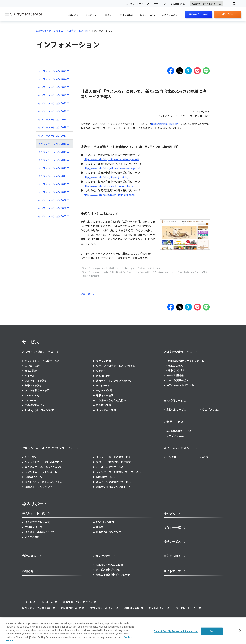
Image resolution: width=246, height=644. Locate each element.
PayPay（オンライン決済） (40, 410)
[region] (123, 631)
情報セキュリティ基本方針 (37, 608)
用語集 (100, 527)
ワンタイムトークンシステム (41, 472)
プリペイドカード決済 (37, 390)
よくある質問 (32, 537)
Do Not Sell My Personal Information (176, 631)
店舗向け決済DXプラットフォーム (185, 361)
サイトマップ (172, 571)
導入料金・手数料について (40, 532)
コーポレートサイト (136, 4)
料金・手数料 (127, 15)
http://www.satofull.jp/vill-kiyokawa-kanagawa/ (112, 168)
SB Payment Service (24, 14)
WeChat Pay (103, 376)
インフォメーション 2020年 (54, 111)
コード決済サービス (178, 380)
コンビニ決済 (32, 366)
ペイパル (30, 376)
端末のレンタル (177, 370)
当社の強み (73, 15)
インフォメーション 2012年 (54, 176)
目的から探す (172, 556)
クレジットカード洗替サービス (113, 457)
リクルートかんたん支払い (111, 400)
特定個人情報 (132, 608)
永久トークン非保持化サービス (113, 482)
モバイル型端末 (175, 375)
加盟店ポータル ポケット (39, 487)
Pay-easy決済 (104, 390)
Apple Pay (31, 400)
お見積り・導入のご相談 (109, 565)
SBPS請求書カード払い (179, 431)
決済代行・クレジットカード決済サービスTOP (62, 31)
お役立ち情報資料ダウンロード (113, 574)
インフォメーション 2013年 (54, 168)
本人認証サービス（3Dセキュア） (44, 467)
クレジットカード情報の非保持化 (43, 462)
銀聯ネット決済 (33, 385)
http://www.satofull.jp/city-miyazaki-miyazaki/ (111, 159)
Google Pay (103, 385)
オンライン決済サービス (38, 352)
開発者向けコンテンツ (108, 532)
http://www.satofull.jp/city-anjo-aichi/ (106, 177)
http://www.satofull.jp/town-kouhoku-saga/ (109, 195)
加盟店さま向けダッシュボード (113, 487)
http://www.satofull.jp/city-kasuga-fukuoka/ (109, 186)
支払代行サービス (176, 409)
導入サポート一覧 (33, 513)
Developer (176, 4)
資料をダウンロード (198, 14)
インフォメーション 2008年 (54, 208)
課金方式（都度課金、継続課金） (115, 462)
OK (212, 631)
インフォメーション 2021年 (54, 103)
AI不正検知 (31, 457)
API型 (205, 457)
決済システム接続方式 (178, 448)
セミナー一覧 (172, 527)
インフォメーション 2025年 (54, 71)
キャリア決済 (104, 361)
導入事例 (169, 513)
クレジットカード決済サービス (42, 361)
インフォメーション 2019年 (54, 119)
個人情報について (71, 608)
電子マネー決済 (105, 395)
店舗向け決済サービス (178, 352)
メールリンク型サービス (110, 467)
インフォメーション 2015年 (54, 152)
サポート (158, 4)
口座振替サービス (35, 405)
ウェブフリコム (211, 409)
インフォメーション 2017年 (54, 135)
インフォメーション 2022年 (54, 95)
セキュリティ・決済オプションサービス (48, 448)
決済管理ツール (33, 477)
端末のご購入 (175, 366)
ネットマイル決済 (106, 410)
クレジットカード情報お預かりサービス (118, 472)
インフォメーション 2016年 (54, 144)
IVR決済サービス (105, 477)
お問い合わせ (227, 15)
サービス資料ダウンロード (110, 570)
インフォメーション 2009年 (54, 200)
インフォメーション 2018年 (54, 127)
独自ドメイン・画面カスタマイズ (43, 482)
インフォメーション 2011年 (54, 184)
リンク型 (171, 457)
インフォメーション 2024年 (54, 79)
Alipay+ (101, 371)
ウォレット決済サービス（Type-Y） (116, 366)
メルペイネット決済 (36, 380)
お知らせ (28, 571)
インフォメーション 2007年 (54, 216)
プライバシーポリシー (103, 608)
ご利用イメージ (33, 527)
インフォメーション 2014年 (54, 160)
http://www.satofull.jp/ (164, 124)
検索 (233, 4)
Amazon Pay (32, 395)
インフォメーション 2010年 (54, 192)
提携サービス (172, 541)
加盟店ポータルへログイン (205, 4)
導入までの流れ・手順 (37, 522)
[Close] (240, 631)
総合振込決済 (104, 405)
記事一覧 (85, 294)
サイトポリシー (157, 608)
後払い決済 (31, 371)
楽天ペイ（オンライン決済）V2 (114, 380)
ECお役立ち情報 (105, 522)
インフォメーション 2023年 (54, 87)
